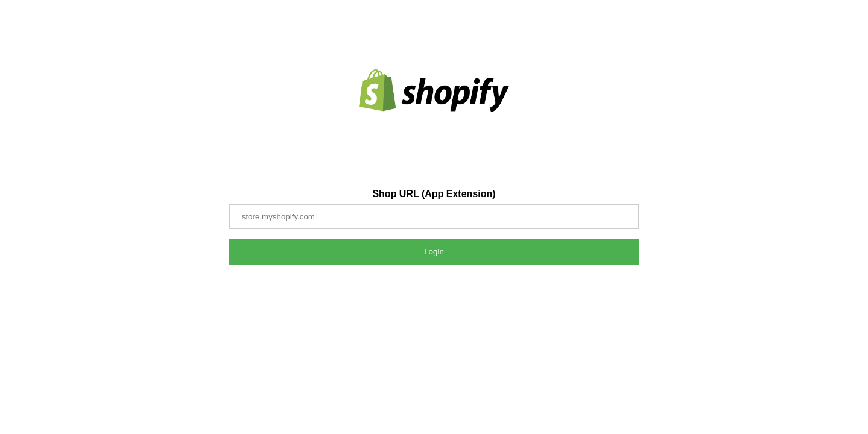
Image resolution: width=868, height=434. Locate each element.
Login (434, 252)
